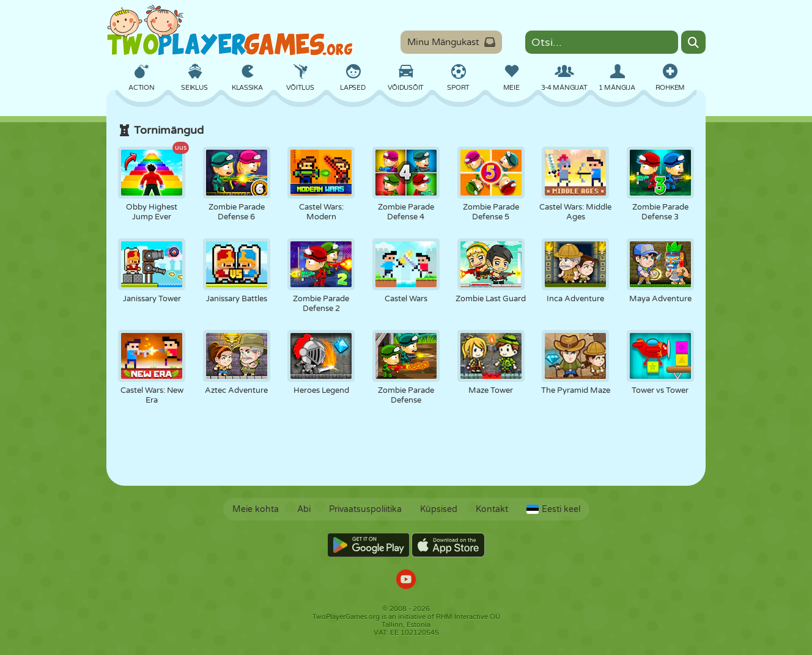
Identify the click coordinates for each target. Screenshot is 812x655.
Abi (304, 509)
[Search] (693, 42)
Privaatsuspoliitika (365, 509)
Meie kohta (256, 509)
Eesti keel (553, 509)
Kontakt (492, 509)
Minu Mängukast (451, 42)
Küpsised (439, 509)
